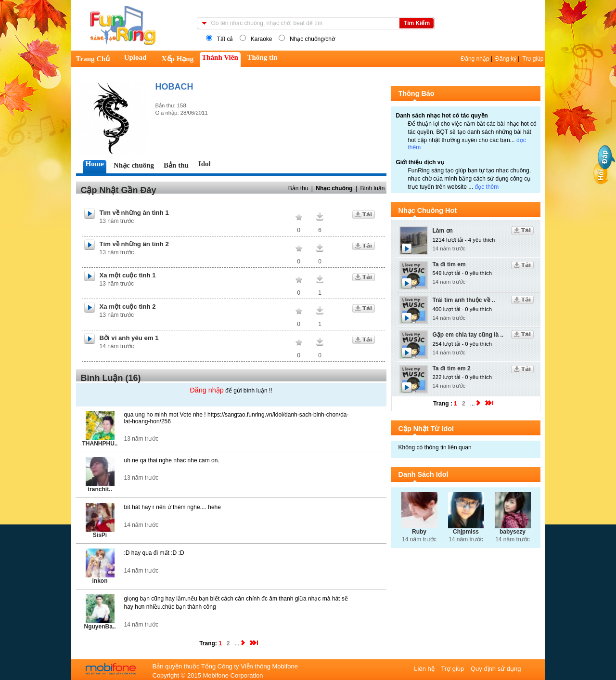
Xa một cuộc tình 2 (128, 307)
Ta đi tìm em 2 (452, 368)
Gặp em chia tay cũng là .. (468, 335)
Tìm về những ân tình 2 (134, 244)
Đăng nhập (475, 59)
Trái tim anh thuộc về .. (464, 300)
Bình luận (372, 188)
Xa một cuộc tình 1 (128, 275)
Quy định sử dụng (496, 669)
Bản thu (298, 188)
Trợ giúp (533, 59)
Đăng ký (506, 59)
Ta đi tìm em (449, 264)
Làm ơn (443, 231)
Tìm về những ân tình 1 (134, 213)
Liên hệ (425, 669)
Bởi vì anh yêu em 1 (129, 338)
